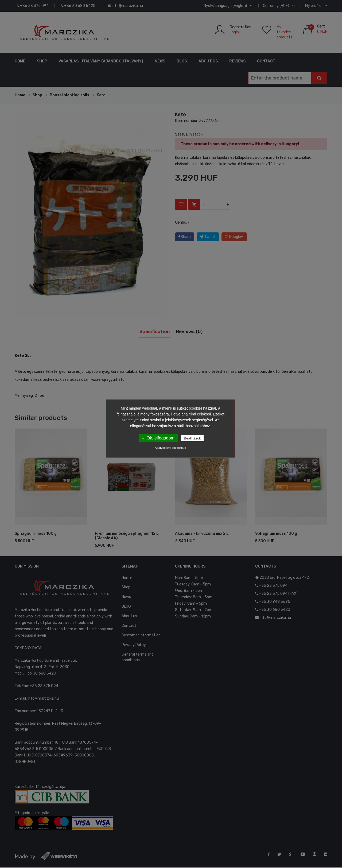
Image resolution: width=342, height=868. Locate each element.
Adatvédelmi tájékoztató (171, 448)
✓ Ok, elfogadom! (159, 438)
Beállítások (192, 438)
